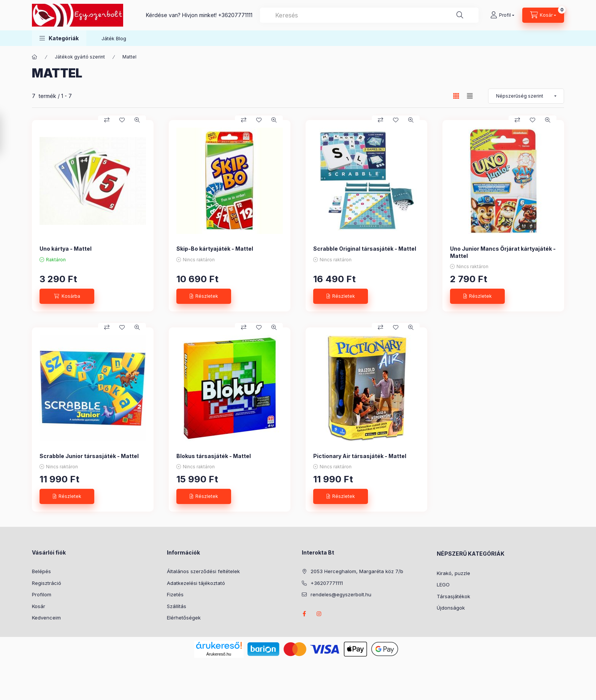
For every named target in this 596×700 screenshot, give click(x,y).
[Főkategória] (35, 57)
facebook (304, 614)
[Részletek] (204, 296)
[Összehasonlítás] (107, 120)
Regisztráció (47, 583)
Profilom (42, 594)
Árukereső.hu (219, 654)
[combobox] (369, 15)
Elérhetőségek (184, 618)
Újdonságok (451, 608)
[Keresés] (460, 15)
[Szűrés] (8, 134)
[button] (59, 38)
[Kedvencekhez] (122, 120)
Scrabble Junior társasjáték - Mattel (89, 456)
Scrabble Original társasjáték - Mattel (365, 249)
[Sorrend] (526, 96)
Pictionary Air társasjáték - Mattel (360, 456)
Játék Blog (114, 38)
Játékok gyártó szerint (80, 57)
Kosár (39, 606)
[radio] (470, 96)
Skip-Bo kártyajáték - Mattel (215, 249)
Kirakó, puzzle (453, 573)
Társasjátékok (453, 596)
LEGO (443, 585)
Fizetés (175, 594)
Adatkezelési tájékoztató (196, 583)
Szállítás (177, 606)
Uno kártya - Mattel (66, 249)
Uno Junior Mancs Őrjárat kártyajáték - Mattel (503, 252)
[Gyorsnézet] (137, 120)
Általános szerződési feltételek (203, 571)
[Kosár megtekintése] (543, 15)
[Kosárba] (67, 296)
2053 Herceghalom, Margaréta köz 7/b (357, 571)
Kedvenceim (46, 618)
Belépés (41, 571)
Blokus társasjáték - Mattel (214, 456)
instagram (319, 614)
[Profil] (502, 15)
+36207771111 (235, 15)
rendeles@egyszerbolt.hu (341, 594)
